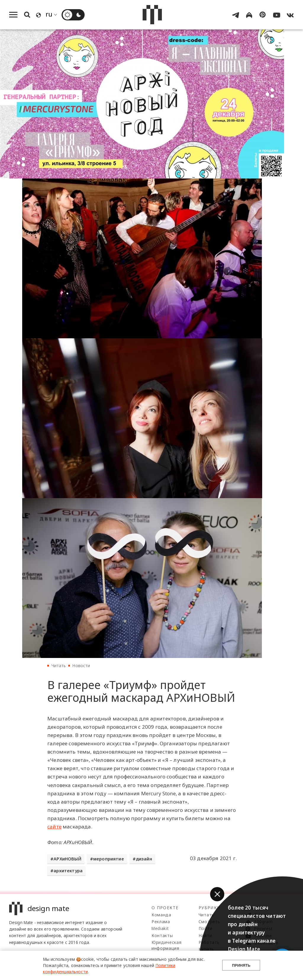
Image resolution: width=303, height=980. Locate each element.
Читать (59, 666)
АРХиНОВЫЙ (67, 859)
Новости (81, 666)
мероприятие (109, 859)
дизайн (144, 859)
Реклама (161, 922)
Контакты (162, 935)
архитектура (68, 871)
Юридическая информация (166, 945)
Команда (161, 915)
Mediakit (160, 928)
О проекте (165, 908)
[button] (217, 894)
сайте (54, 827)
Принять (241, 965)
